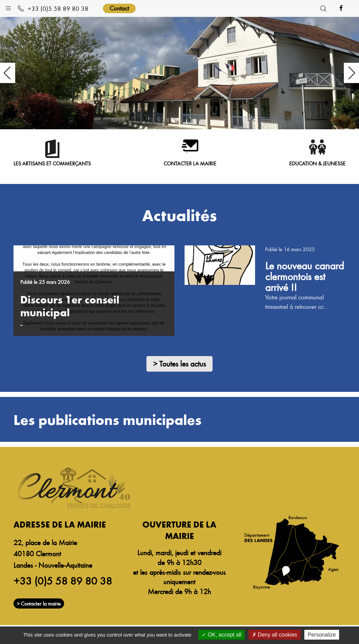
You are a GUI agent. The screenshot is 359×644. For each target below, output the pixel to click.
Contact (119, 8)
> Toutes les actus (179, 364)
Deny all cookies (275, 635)
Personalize (322, 635)
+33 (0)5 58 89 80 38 (53, 8)
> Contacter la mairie (39, 606)
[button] (8, 7)
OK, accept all (222, 635)
